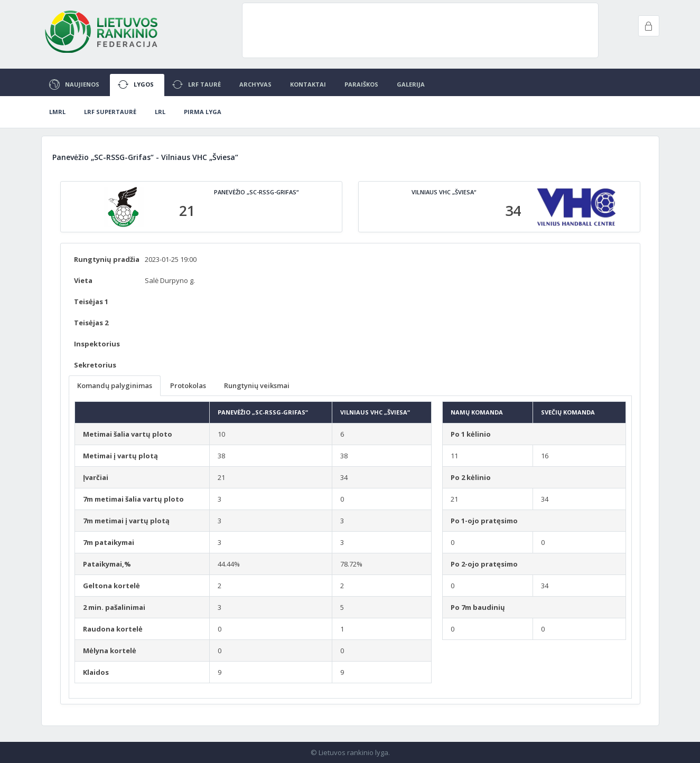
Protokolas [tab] (188, 385)
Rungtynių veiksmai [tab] (257, 385)
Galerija (411, 84)
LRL (160, 112)
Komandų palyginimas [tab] (115, 385)
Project (102, 32)
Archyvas (255, 84)
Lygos (136, 84)
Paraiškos (361, 84)
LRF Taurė (197, 84)
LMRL (57, 112)
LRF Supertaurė (110, 112)
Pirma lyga (203, 112)
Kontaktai (308, 84)
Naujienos (74, 84)
